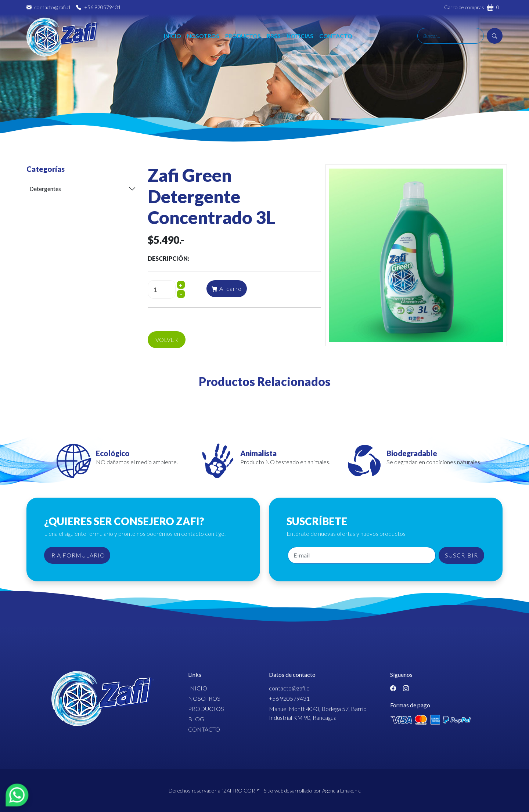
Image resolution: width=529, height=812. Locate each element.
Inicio (179, 41)
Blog (196, 719)
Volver (167, 340)
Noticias (306, 41)
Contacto (342, 41)
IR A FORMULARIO (77, 555)
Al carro (227, 288)
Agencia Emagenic (341, 791)
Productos (249, 41)
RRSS (280, 41)
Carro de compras (472, 7)
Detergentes (45, 189)
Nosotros (209, 41)
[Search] (451, 42)
